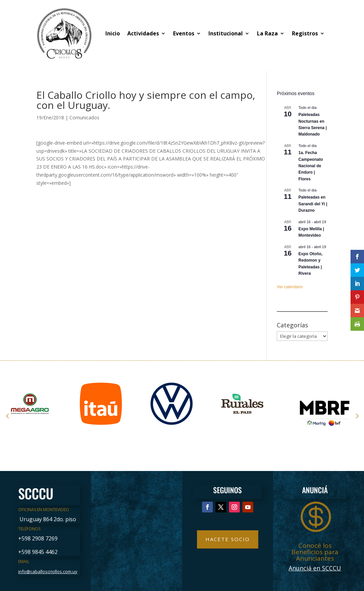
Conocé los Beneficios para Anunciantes (315, 552)
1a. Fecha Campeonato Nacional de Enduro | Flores (311, 166)
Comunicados (84, 117)
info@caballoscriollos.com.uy (48, 571)
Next (357, 416)
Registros (305, 33)
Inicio (113, 33)
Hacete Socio (228, 539)
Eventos (184, 33)
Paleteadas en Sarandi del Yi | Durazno (313, 204)
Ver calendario (290, 287)
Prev (7, 416)
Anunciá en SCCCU (315, 568)
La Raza (267, 33)
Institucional (226, 33)
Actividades (143, 33)
